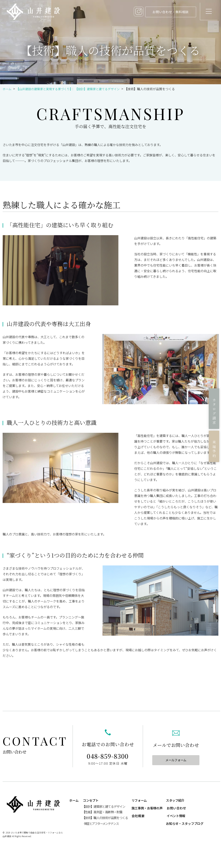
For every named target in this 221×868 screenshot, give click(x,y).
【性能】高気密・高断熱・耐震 (102, 812)
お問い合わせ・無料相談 (166, 12)
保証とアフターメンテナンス (101, 824)
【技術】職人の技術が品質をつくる (105, 818)
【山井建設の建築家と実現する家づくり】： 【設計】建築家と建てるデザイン (71, 89)
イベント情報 (176, 816)
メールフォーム (176, 760)
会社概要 (138, 816)
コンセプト (91, 800)
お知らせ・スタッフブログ (185, 824)
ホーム (7, 89)
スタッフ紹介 (175, 800)
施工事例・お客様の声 (147, 808)
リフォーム (139, 800)
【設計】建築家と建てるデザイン (104, 807)
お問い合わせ (176, 808)
